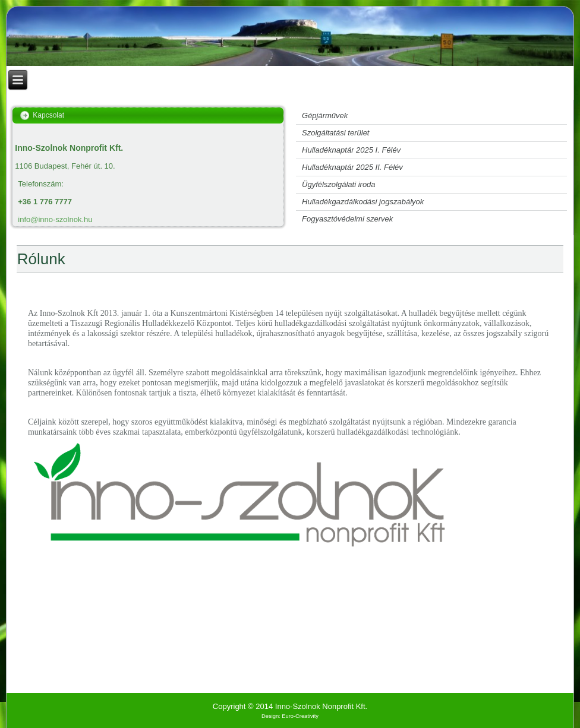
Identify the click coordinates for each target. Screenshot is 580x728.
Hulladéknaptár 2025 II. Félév (352, 167)
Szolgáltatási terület (335, 133)
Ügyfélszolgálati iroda (339, 184)
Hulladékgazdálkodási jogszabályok (363, 202)
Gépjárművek (325, 115)
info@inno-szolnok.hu (55, 219)
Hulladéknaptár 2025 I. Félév (351, 150)
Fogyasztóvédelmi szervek (347, 219)
